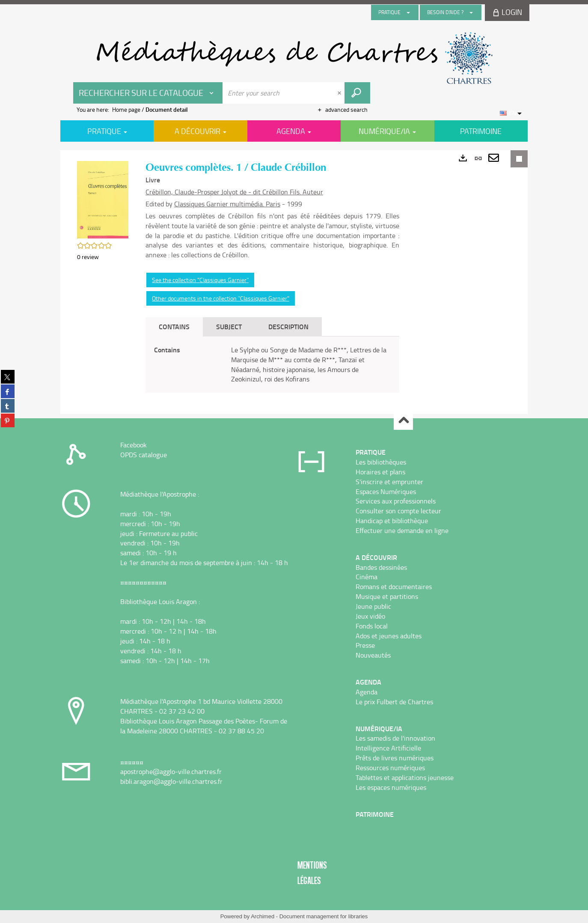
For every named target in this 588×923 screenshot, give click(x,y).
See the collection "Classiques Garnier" (200, 280)
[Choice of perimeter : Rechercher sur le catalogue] (148, 93)
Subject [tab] (229, 326)
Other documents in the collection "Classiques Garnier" (221, 298)
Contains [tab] (174, 326)
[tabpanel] (272, 365)
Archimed (263, 916)
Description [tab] (288, 326)
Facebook (134, 445)
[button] (103, 199)
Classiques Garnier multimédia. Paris (227, 204)
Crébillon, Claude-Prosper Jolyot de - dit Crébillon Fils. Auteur (234, 192)
